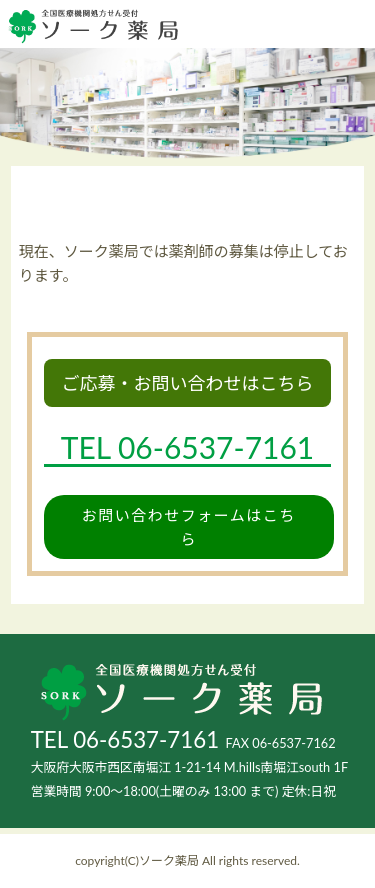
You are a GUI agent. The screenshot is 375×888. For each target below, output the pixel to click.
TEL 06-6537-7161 (125, 739)
